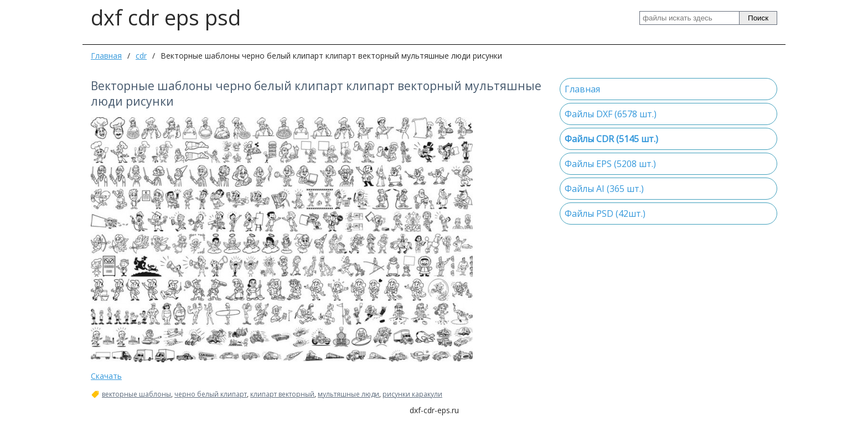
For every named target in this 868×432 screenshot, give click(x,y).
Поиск (758, 18)
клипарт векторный (282, 394)
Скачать (106, 376)
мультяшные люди (348, 394)
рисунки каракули (412, 394)
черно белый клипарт (211, 394)
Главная (106, 56)
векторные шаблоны (136, 394)
